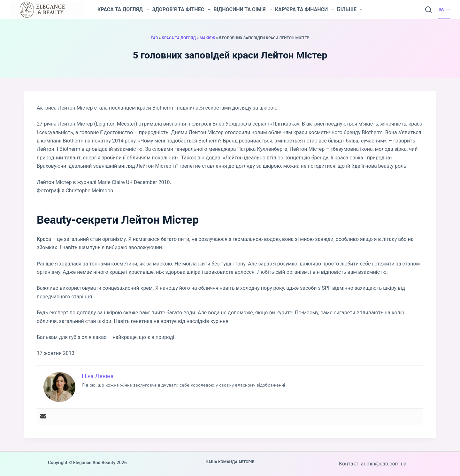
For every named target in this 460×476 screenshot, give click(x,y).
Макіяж (207, 38)
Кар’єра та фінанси (305, 10)
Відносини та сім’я (242, 10)
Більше (350, 10)
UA (445, 10)
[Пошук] (428, 10)
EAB (154, 38)
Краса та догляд (123, 10)
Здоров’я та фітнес (181, 10)
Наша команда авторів (230, 462)
